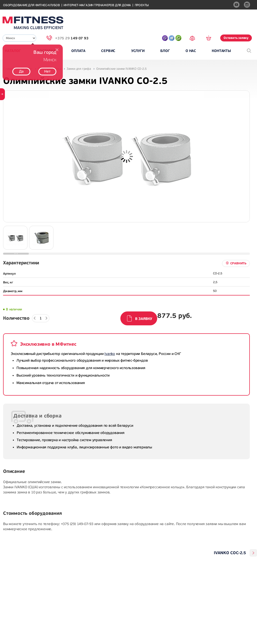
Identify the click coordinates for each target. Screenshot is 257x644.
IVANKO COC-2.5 (230, 553)
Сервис (108, 51)
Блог (165, 51)
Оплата (78, 51)
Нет (47, 71)
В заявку (144, 319)
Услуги (138, 51)
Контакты (221, 51)
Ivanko (110, 354)
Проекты (142, 5)
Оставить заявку (236, 38)
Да (21, 71)
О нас (191, 51)
